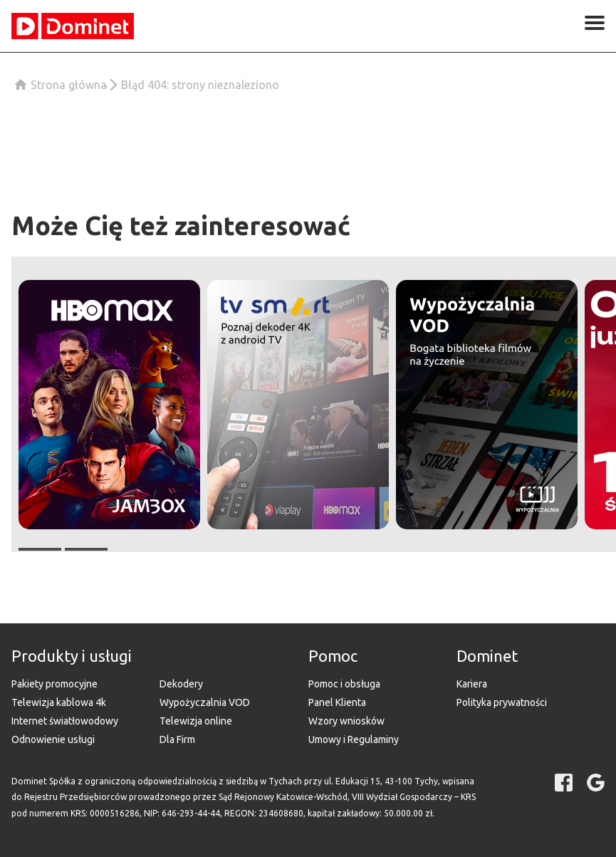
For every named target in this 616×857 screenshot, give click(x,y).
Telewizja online (196, 721)
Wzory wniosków (346, 721)
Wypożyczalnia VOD (205, 702)
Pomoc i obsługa (344, 684)
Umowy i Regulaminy (354, 739)
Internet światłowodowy (65, 721)
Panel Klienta (337, 702)
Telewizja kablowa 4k (59, 702)
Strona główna (69, 85)
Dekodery (181, 684)
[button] (109, 405)
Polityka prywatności (502, 702)
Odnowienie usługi (53, 739)
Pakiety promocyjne (54, 684)
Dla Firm (177, 739)
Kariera (472, 684)
